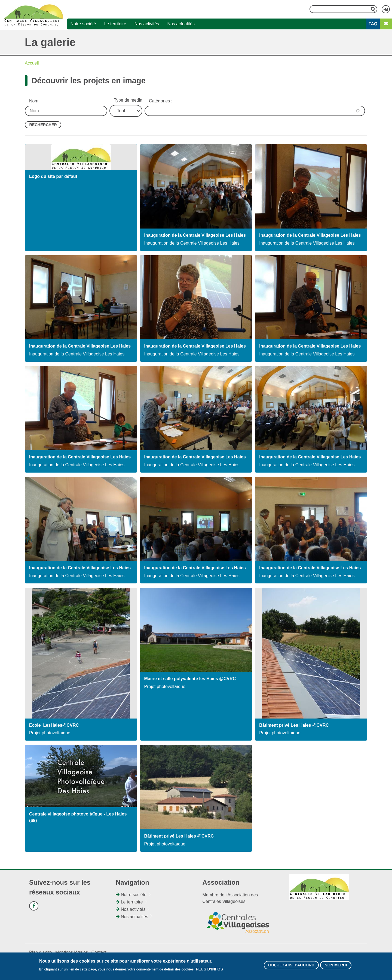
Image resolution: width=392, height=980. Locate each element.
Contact (99, 952)
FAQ (373, 24)
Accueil (32, 63)
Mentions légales (72, 952)
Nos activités (147, 24)
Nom (34, 101)
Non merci (336, 965)
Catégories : (161, 101)
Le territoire (115, 24)
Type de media (128, 100)
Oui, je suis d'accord (291, 965)
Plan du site (41, 952)
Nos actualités (181, 24)
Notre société (83, 24)
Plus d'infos (209, 969)
